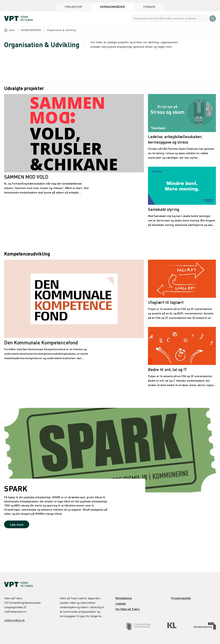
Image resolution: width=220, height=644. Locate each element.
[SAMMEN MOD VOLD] (74, 144)
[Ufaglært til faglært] (182, 290)
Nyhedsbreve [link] (124, 598)
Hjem (12, 30)
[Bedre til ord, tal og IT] (182, 357)
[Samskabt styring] (182, 197)
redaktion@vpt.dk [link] (14, 620)
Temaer (149, 7)
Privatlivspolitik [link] (181, 598)
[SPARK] (110, 471)
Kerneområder (112, 7)
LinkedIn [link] (121, 603)
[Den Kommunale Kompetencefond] (74, 310)
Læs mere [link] (17, 524)
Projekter (73, 7)
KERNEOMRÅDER (31, 30)
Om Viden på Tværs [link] (128, 609)
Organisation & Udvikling (61, 30)
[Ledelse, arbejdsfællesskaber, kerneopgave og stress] (182, 127)
